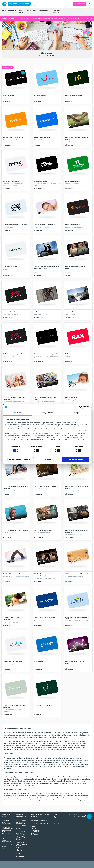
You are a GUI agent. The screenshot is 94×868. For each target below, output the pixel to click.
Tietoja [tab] (76, 413)
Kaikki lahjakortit (20, 856)
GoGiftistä (33, 833)
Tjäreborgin (16, 764)
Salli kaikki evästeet (75, 460)
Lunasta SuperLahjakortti (19, 4)
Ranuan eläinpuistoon (61, 781)
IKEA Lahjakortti (20, 822)
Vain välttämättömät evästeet (19, 460)
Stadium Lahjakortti (21, 835)
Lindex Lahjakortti (20, 824)
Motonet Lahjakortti (21, 821)
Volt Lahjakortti (19, 833)
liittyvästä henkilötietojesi (42, 439)
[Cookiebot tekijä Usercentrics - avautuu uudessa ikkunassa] (81, 407)
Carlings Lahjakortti (21, 843)
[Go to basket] (89, 4)
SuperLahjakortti (20, 819)
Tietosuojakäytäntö (36, 830)
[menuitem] (9, 10)
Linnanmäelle (57, 779)
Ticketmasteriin (42, 796)
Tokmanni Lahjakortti (21, 830)
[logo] (4, 4)
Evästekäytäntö (35, 832)
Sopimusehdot (34, 828)
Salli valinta (47, 460)
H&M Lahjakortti (20, 836)
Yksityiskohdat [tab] (47, 413)
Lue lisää (85, 18)
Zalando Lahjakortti (21, 825)
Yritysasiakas (34, 835)
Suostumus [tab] (18, 413)
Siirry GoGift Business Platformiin (39, 823)
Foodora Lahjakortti (21, 841)
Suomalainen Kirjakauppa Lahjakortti (19, 852)
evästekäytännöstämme (75, 439)
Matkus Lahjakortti (20, 832)
